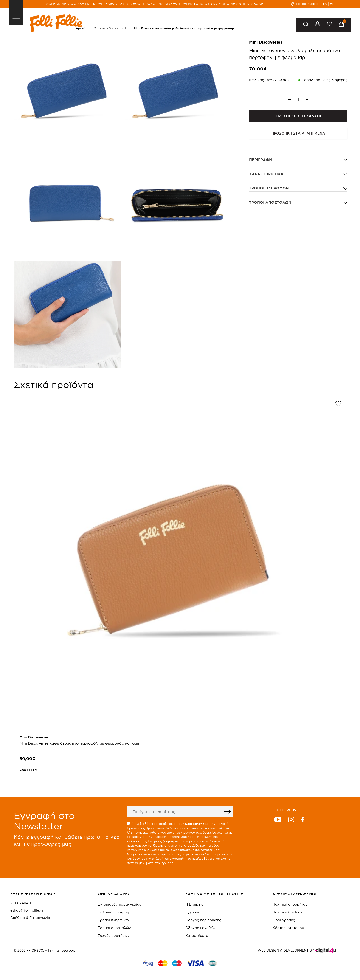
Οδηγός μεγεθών (200, 928)
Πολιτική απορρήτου (290, 904)
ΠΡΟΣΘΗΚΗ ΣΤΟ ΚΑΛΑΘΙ (298, 116)
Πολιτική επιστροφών (116, 912)
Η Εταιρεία (194, 904)
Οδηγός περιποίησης (203, 920)
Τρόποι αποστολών (270, 202)
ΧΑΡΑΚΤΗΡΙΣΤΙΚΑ (266, 174)
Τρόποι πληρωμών (269, 188)
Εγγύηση (193, 912)
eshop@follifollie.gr (27, 910)
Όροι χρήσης (284, 920)
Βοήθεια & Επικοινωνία (30, 918)
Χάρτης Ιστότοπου (288, 928)
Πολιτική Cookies (287, 912)
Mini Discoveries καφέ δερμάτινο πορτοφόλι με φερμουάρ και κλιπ (79, 743)
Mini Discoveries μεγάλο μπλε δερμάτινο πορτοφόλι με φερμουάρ (184, 28)
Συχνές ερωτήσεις (114, 936)
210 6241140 (21, 903)
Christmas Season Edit (110, 28)
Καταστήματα (304, 4)
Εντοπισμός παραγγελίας (120, 904)
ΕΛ (325, 4)
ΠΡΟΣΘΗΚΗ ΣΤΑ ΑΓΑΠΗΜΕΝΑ (298, 133)
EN (332, 4)
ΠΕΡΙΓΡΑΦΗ (260, 160)
